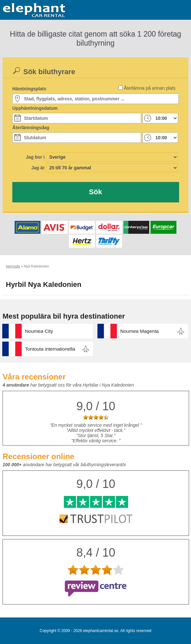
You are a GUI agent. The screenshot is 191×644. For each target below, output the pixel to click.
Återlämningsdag (31, 128)
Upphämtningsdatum (35, 108)
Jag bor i (35, 157)
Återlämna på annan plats (150, 88)
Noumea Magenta (139, 331)
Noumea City (39, 331)
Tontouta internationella (50, 349)
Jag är (38, 168)
